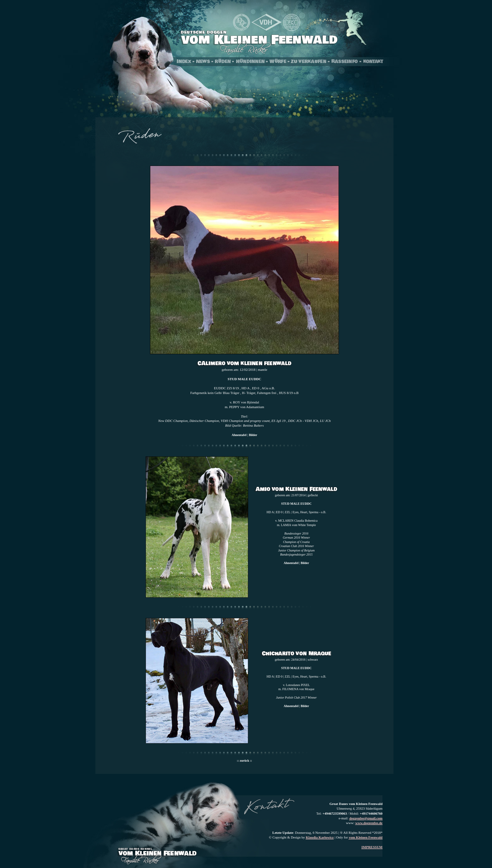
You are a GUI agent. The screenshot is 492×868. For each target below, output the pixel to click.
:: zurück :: (244, 761)
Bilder (253, 435)
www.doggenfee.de (369, 823)
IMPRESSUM (372, 847)
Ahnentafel (239, 435)
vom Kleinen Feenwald (366, 837)
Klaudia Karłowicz (320, 837)
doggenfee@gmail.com (366, 818)
